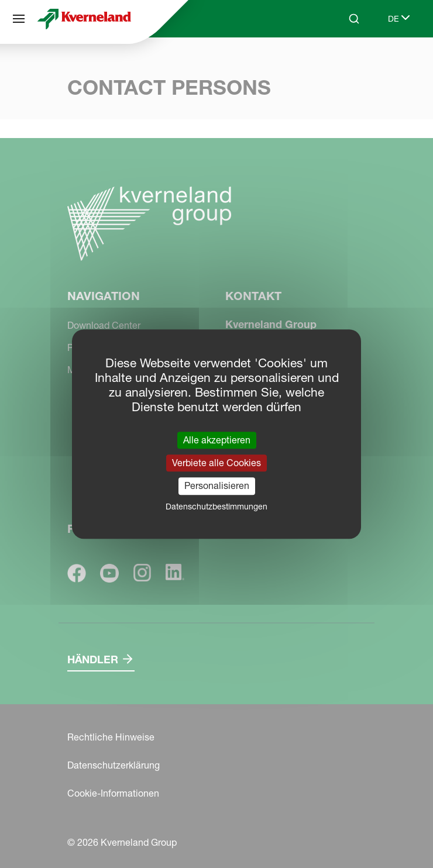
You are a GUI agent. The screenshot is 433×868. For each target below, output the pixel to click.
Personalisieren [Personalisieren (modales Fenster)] (217, 486)
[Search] (354, 19)
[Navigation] (19, 19)
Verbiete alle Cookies (216, 463)
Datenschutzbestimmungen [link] (216, 507)
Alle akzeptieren (217, 440)
